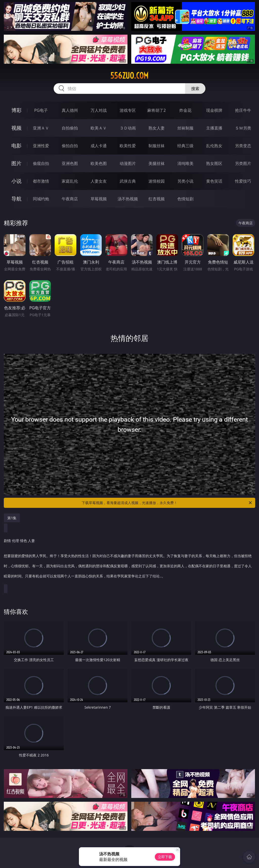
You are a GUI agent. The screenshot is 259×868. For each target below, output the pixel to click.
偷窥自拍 (41, 163)
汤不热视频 (128, 199)
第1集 (12, 518)
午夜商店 (70, 199)
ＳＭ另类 (243, 128)
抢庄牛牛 (243, 110)
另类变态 (243, 146)
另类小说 (185, 181)
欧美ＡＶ (99, 128)
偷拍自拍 (70, 146)
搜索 (195, 89)
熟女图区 (214, 163)
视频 (16, 128)
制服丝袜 (157, 146)
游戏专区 (128, 110)
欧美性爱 (128, 146)
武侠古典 (128, 181)
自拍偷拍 (70, 128)
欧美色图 (99, 163)
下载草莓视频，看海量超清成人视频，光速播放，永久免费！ (167, 503)
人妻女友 (99, 181)
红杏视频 (157, 199)
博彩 (16, 110)
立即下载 (165, 857)
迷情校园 (157, 181)
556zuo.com (129, 76)
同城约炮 (41, 199)
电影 (16, 146)
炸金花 (185, 110)
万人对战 (99, 110)
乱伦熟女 (214, 146)
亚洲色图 (70, 163)
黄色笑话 (214, 181)
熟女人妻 (157, 128)
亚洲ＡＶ (41, 128)
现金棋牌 (214, 110)
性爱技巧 (243, 181)
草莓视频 (99, 199)
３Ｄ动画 (128, 128)
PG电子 (41, 110)
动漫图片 (128, 163)
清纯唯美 (185, 163)
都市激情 (41, 181)
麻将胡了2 (156, 110)
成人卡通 (99, 146)
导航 (16, 199)
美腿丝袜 (157, 163)
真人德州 (70, 110)
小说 (16, 181)
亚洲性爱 (41, 146)
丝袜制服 (185, 128)
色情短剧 (185, 199)
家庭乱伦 (70, 181)
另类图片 (243, 163)
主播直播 (214, 128)
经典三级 (185, 146)
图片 (16, 163)
